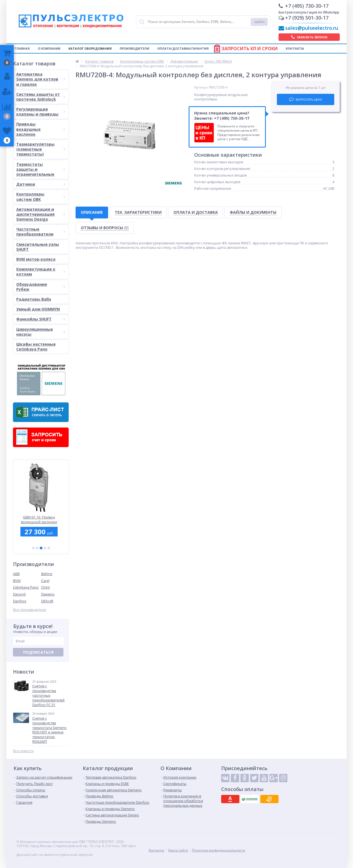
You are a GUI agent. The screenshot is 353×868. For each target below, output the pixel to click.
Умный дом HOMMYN (38, 309)
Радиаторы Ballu (34, 299)
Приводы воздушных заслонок (41, 129)
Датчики (41, 184)
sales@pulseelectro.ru (312, 28)
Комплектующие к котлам (41, 272)
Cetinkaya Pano (26, 587)
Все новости (23, 751)
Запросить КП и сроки (250, 49)
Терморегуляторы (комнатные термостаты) (41, 149)
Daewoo (48, 594)
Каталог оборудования (90, 48)
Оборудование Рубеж (41, 287)
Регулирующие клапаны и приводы (41, 112)
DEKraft (47, 601)
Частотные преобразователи (41, 232)
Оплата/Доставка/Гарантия (183, 48)
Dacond (19, 594)
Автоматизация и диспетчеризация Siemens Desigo (41, 214)
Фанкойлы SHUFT (41, 319)
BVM (17, 581)
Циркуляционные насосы (41, 332)
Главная (22, 48)
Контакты (295, 48)
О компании (49, 48)
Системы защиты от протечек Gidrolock (41, 97)
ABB (16, 574)
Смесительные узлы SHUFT (38, 247)
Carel (45, 581)
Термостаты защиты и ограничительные (41, 169)
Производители (134, 48)
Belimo (47, 574)
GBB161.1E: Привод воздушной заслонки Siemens (41, 520)
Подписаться (38, 652)
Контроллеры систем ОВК (41, 197)
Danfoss (20, 601)
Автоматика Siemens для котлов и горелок (41, 79)
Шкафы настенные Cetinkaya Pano (36, 347)
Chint (46, 587)
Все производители (30, 610)
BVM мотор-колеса (36, 259)
